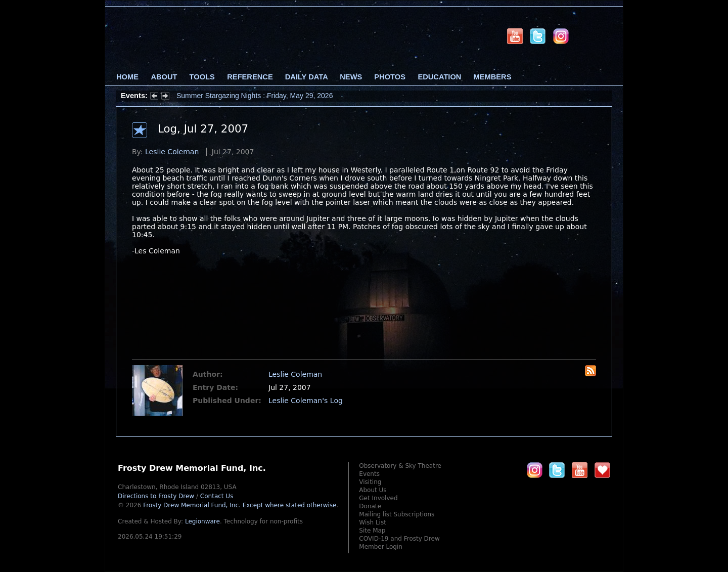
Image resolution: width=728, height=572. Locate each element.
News (351, 77)
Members (493, 77)
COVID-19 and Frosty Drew (399, 539)
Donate (370, 506)
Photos (390, 77)
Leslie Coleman (172, 152)
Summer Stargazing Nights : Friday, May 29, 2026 (255, 96)
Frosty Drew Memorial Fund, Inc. (240, 505)
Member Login (381, 547)
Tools (202, 77)
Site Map (372, 531)
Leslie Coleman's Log (306, 401)
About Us (373, 490)
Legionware (202, 521)
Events (369, 474)
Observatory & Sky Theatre (400, 466)
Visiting (370, 482)
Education (439, 77)
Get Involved (378, 498)
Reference (250, 77)
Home (127, 77)
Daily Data (306, 77)
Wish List (373, 522)
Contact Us (217, 496)
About (164, 77)
